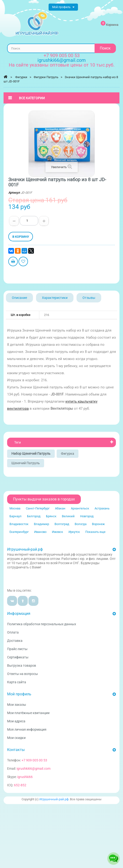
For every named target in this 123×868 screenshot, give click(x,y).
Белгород (34, 516)
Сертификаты (18, 657)
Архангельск (80, 508)
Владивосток (19, 524)
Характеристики (55, 298)
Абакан (60, 508)
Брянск (51, 516)
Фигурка (68, 454)
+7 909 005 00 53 (62, 55)
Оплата (13, 632)
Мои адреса (16, 721)
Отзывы (89, 298)
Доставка (15, 641)
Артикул (14, 193)
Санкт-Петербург (38, 508)
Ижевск (57, 532)
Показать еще (95, 532)
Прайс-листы (17, 649)
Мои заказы (17, 705)
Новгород (87, 516)
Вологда (81, 524)
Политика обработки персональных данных (42, 624)
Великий (68, 516)
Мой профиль (19, 694)
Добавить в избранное (23, 262)
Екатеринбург (19, 532)
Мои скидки (16, 738)
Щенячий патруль (26, 463)
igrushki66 (25, 777)
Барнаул (16, 516)
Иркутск (74, 532)
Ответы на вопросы (23, 674)
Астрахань (102, 508)
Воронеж (98, 524)
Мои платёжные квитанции (28, 713)
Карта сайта (17, 682)
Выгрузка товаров (22, 666)
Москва (15, 508)
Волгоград (62, 524)
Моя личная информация (27, 729)
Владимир (41, 524)
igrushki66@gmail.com (34, 769)
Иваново (40, 532)
